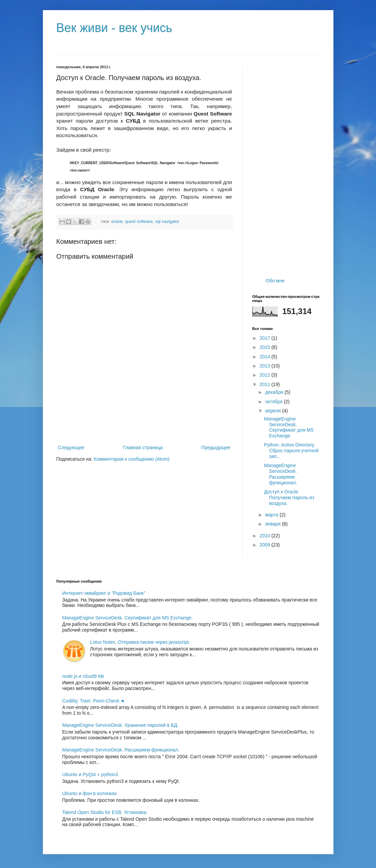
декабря (275, 392)
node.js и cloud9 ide (83, 676)
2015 (265, 347)
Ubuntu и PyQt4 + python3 (90, 774)
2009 (265, 545)
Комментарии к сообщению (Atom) (132, 459)
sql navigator (167, 222)
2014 (265, 357)
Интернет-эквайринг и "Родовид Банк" (104, 593)
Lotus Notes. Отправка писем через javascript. (140, 642)
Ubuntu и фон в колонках (90, 793)
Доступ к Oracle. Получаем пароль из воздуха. (289, 497)
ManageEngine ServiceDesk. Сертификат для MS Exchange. (289, 427)
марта (272, 515)
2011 (265, 384)
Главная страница (143, 448)
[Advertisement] (144, 425)
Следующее (71, 448)
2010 (265, 536)
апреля (274, 411)
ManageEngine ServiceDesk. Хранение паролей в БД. (120, 725)
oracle (117, 222)
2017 (265, 338)
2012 (265, 375)
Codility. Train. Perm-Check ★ (94, 701)
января (273, 524)
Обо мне (275, 281)
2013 (265, 366)
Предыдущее (216, 448)
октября (274, 402)
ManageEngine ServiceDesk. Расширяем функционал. (280, 474)
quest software (139, 222)
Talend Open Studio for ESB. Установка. (105, 812)
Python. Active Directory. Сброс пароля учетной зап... (291, 451)
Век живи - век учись (114, 28)
